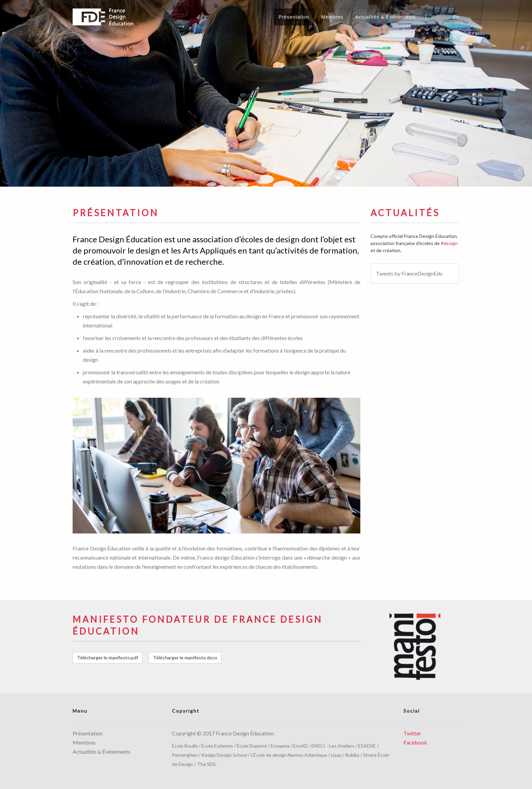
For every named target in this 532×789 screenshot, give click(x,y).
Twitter (412, 733)
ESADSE (367, 746)
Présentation (294, 17)
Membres (332, 17)
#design (449, 243)
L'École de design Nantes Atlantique (289, 755)
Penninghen (185, 755)
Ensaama (280, 746)
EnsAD (300, 746)
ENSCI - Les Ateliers (333, 746)
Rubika (352, 755)
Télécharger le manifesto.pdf (108, 657)
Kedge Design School (224, 755)
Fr (439, 17)
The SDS (206, 764)
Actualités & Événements (386, 17)
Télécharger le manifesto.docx (185, 657)
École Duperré (252, 746)
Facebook (415, 742)
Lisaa (336, 755)
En (456, 17)
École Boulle (185, 746)
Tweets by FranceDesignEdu (409, 273)
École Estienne (217, 746)
